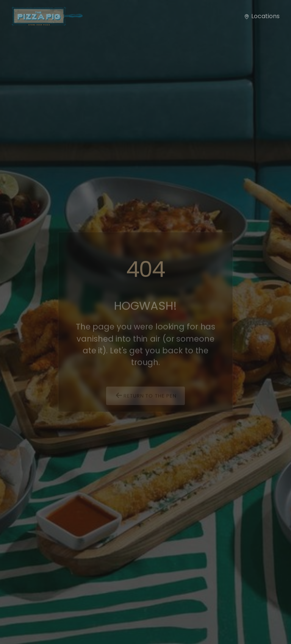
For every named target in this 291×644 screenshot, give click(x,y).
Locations (262, 16)
